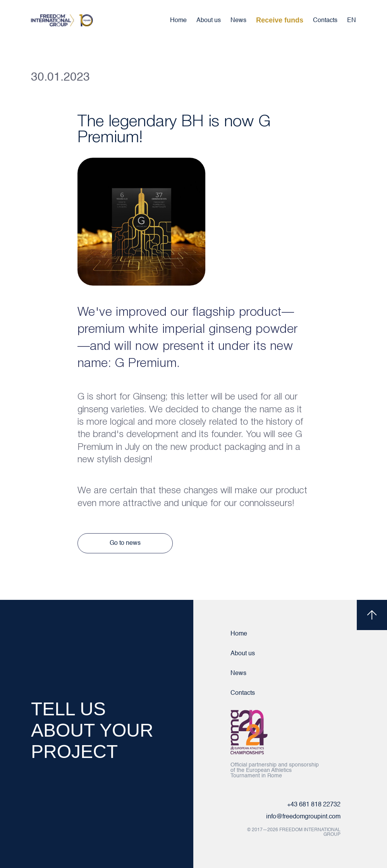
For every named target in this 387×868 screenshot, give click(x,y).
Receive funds (280, 20)
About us (209, 21)
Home (178, 21)
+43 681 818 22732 (314, 805)
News (238, 21)
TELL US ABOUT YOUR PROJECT (92, 730)
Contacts (325, 21)
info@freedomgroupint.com (303, 817)
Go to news (125, 543)
